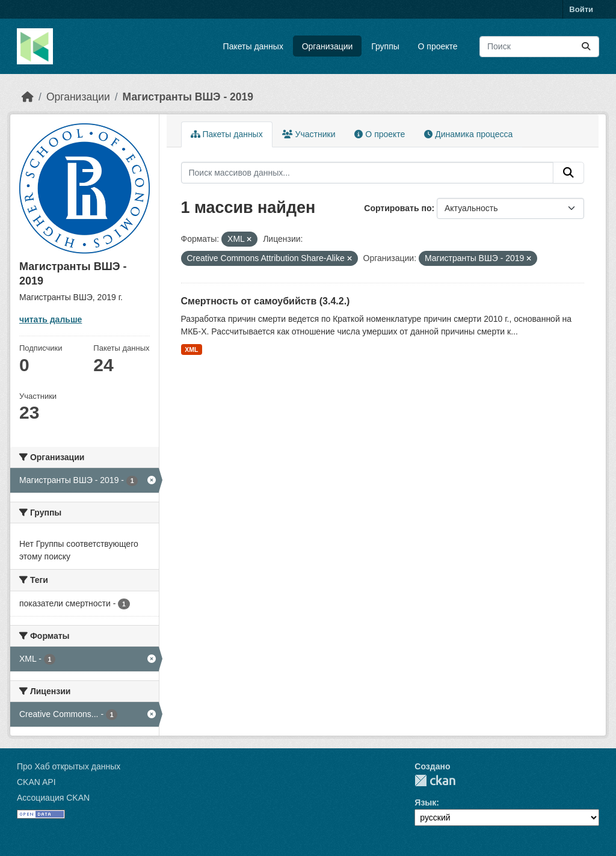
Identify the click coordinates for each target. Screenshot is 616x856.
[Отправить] (586, 47)
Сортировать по (398, 208)
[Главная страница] (28, 97)
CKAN (435, 781)
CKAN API (36, 782)
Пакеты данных (253, 46)
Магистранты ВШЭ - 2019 (188, 97)
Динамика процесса (468, 134)
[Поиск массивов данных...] (539, 47)
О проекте (438, 46)
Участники (309, 134)
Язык (425, 802)
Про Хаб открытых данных (69, 766)
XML (191, 349)
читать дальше (51, 319)
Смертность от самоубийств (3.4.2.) (266, 301)
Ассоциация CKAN (53, 798)
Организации (328, 46)
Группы (385, 46)
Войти (581, 9)
